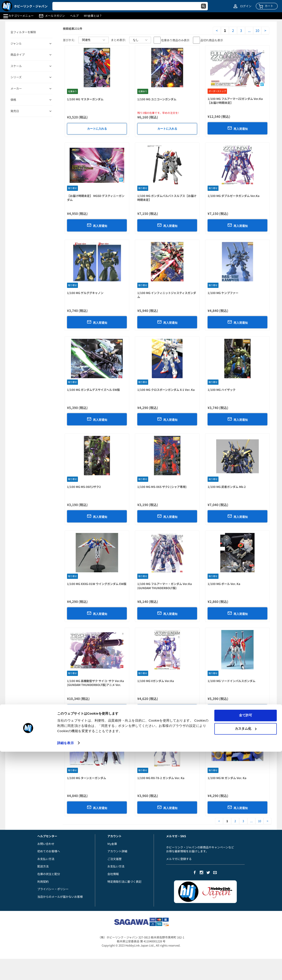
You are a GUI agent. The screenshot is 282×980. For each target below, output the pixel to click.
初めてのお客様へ (49, 851)
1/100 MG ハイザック (222, 390)
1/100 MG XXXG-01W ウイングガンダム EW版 (97, 584)
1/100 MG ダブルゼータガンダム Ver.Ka (234, 196)
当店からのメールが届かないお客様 (60, 897)
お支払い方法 (46, 859)
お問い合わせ (46, 844)
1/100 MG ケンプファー (223, 293)
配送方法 (43, 866)
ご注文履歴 (114, 859)
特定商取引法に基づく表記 (124, 882)
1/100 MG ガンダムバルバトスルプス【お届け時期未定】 (167, 198)
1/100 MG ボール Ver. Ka (224, 584)
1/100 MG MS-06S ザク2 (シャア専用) (162, 487)
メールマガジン (55, 16)
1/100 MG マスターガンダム (85, 99)
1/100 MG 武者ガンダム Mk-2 (227, 487)
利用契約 (43, 882)
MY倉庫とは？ (93, 16)
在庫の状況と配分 (49, 874)
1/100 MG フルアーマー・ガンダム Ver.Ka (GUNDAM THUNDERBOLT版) (165, 586)
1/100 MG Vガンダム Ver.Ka (156, 681)
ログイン (246, 6)
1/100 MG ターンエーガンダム (87, 778)
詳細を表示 (65, 971)
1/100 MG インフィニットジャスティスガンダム (167, 295)
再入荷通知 (238, 128)
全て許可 (246, 944)
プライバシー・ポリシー (53, 889)
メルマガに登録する (179, 859)
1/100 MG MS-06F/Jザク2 (84, 487)
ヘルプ (74, 16)
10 (257, 30)
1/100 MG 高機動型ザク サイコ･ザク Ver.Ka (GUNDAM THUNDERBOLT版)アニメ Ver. (95, 683)
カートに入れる (97, 129)
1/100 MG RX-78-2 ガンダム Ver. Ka (161, 778)
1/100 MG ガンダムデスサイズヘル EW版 (93, 390)
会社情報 (113, 874)
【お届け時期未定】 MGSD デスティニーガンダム (96, 198)
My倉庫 (112, 844)
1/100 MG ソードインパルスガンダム (231, 681)
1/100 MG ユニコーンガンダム (157, 99)
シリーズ (16, 77)
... (249, 30)
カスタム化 (246, 957)
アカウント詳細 (117, 851)
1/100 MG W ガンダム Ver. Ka (227, 778)
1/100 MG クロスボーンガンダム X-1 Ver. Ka (166, 390)
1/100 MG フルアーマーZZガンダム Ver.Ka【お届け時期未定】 (235, 101)
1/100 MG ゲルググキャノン (85, 293)
